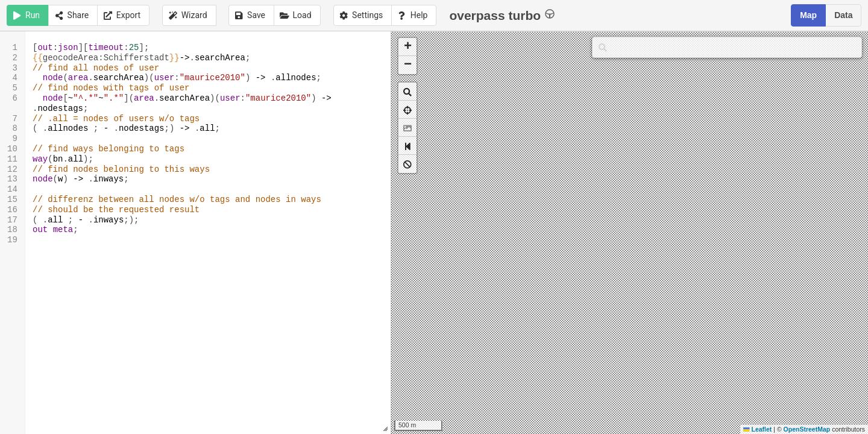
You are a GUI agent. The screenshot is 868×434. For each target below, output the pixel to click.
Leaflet (757, 429)
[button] (407, 47)
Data (843, 15)
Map (808, 15)
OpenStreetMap (807, 429)
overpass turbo (502, 15)
